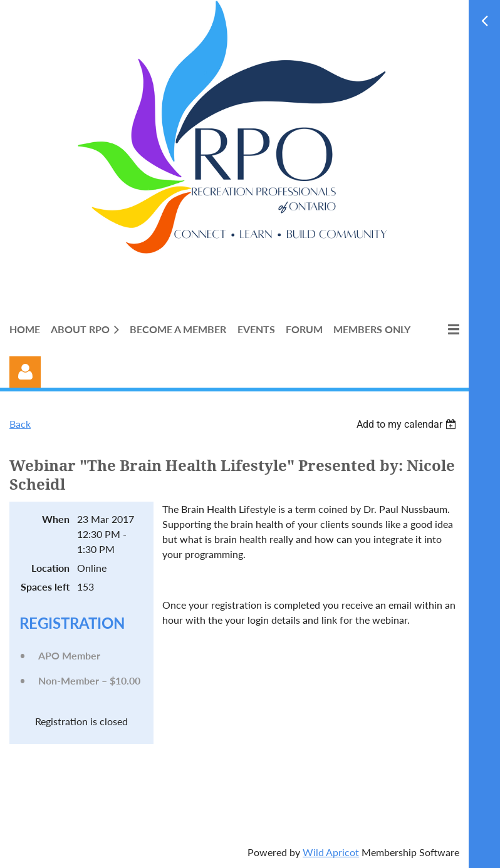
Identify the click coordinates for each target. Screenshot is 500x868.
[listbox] (408, 424)
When (56, 519)
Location (50, 568)
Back (20, 424)
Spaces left (45, 586)
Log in (25, 372)
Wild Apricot (331, 852)
